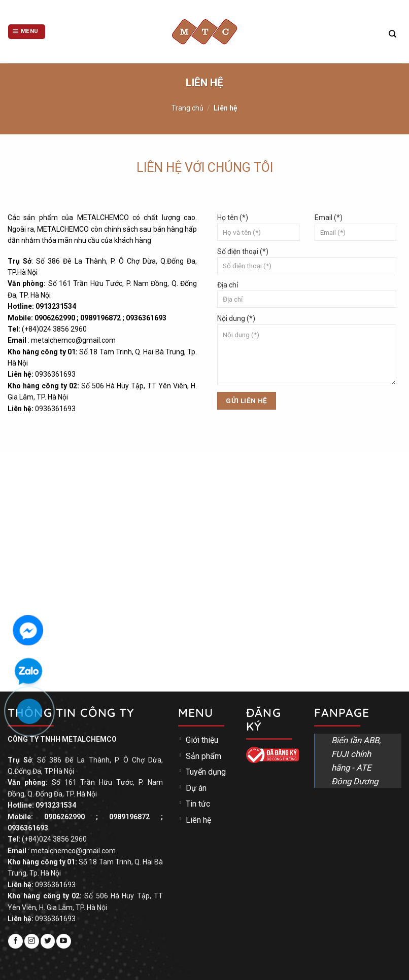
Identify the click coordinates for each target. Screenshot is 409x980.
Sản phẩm (203, 756)
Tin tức (198, 804)
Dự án (196, 788)
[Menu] (27, 32)
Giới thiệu (202, 740)
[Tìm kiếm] (392, 34)
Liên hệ (198, 820)
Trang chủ (188, 108)
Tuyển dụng (206, 772)
